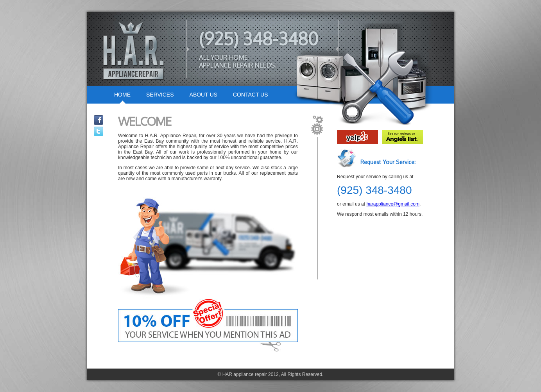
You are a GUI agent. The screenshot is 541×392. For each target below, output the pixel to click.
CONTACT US (251, 95)
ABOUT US (203, 95)
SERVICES (160, 95)
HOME (122, 95)
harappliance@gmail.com (393, 204)
